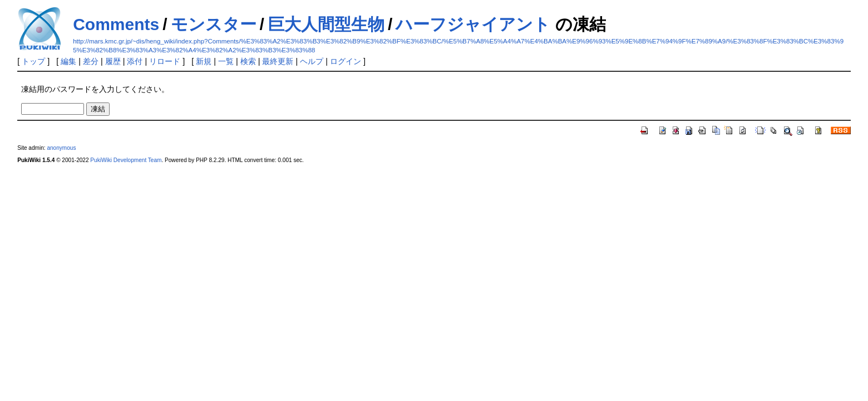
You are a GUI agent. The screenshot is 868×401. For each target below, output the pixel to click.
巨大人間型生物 (326, 24)
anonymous (61, 148)
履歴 (113, 61)
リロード (165, 61)
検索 (248, 61)
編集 (68, 61)
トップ (33, 61)
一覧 (226, 61)
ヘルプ (312, 61)
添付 (135, 61)
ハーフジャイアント (473, 24)
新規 (204, 61)
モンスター (214, 24)
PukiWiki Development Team (126, 160)
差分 (91, 61)
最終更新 (278, 61)
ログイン (346, 61)
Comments (116, 24)
